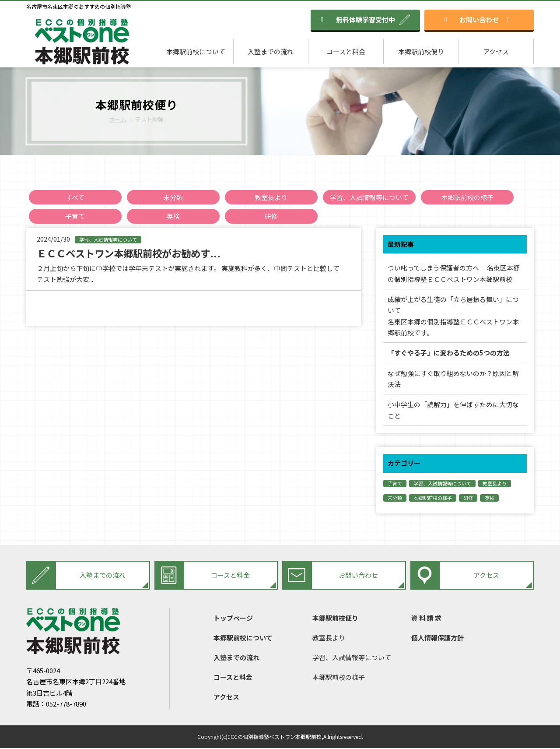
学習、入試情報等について (369, 197)
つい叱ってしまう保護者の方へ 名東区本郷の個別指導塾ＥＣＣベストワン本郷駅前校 (454, 274)
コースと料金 (346, 51)
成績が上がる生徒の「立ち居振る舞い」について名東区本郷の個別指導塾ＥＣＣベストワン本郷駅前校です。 (453, 316)
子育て (75, 216)
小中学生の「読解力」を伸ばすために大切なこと (453, 411)
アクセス (496, 51)
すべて (75, 197)
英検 (173, 216)
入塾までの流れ (271, 51)
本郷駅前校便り (421, 51)
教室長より (271, 197)
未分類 (173, 197)
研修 (271, 216)
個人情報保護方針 (437, 638)
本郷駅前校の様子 (467, 197)
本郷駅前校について (196, 51)
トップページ (233, 619)
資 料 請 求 (426, 619)
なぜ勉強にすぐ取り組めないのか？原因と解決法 (453, 379)
